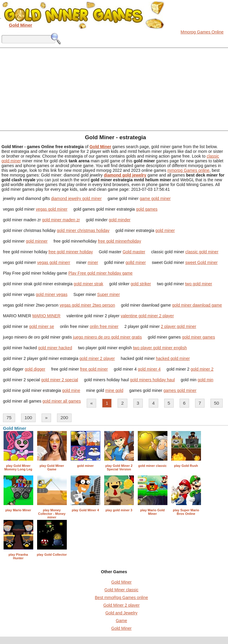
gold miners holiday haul (152, 380)
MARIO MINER (46, 316)
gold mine (71, 390)
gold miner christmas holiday (83, 230)
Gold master (134, 252)
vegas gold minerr (54, 262)
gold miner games (198, 337)
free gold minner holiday (71, 252)
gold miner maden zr (61, 220)
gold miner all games (62, 401)
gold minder (119, 220)
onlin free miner (104, 326)
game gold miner (155, 198)
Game (121, 621)
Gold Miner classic (121, 590)
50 (217, 403)
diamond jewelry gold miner (76, 198)
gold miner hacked (55, 348)
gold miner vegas (52, 294)
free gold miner (94, 369)
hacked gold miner (173, 358)
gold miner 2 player (97, 358)
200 (64, 418)
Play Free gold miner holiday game (100, 273)
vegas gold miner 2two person (87, 305)
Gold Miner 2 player (121, 605)
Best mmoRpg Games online (122, 597)
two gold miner (198, 284)
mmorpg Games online (189, 170)
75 (9, 418)
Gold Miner (121, 582)
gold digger (35, 369)
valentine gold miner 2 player (147, 316)
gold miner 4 (149, 369)
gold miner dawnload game (197, 305)
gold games (147, 209)
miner (93, 262)
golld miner (136, 262)
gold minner (37, 241)
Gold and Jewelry (121, 613)
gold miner (165, 230)
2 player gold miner (179, 326)
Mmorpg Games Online (202, 32)
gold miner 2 (202, 369)
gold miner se (42, 326)
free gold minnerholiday (120, 241)
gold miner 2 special (60, 380)
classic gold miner (202, 252)
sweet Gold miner (201, 262)
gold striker (141, 284)
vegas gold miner (52, 209)
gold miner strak (88, 284)
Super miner (108, 294)
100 (28, 418)
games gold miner (180, 390)
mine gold (114, 390)
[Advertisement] (114, 89)
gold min (206, 380)
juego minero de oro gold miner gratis (107, 337)
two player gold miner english (160, 348)
